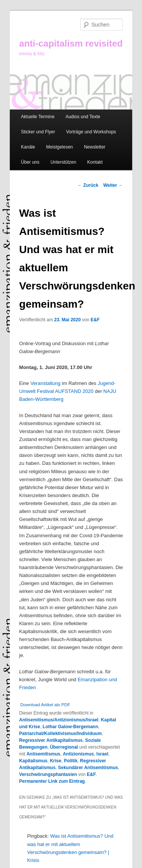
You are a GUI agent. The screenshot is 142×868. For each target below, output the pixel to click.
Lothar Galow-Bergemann (71, 727)
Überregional (64, 747)
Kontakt (95, 162)
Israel (102, 754)
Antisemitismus (43, 754)
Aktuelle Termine (38, 117)
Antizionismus (78, 754)
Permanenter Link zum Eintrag (52, 781)
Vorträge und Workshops (91, 132)
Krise (56, 761)
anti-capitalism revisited (71, 43)
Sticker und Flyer (38, 132)
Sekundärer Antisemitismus (88, 768)
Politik (71, 761)
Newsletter (95, 147)
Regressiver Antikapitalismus (51, 740)
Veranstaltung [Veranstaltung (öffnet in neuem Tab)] (45, 383)
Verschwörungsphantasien (48, 774)
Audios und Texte (83, 117)
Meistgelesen (60, 147)
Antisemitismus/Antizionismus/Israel (59, 720)
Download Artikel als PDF (45, 705)
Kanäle (28, 147)
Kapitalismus (34, 761)
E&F (95, 320)
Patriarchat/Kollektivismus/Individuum (61, 733)
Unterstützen (63, 162)
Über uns (30, 162)
